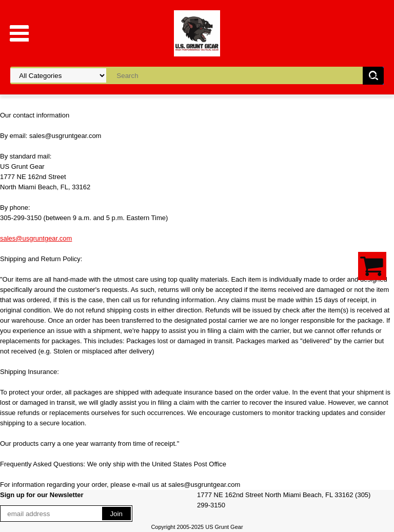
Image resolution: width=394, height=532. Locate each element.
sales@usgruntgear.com (36, 238)
